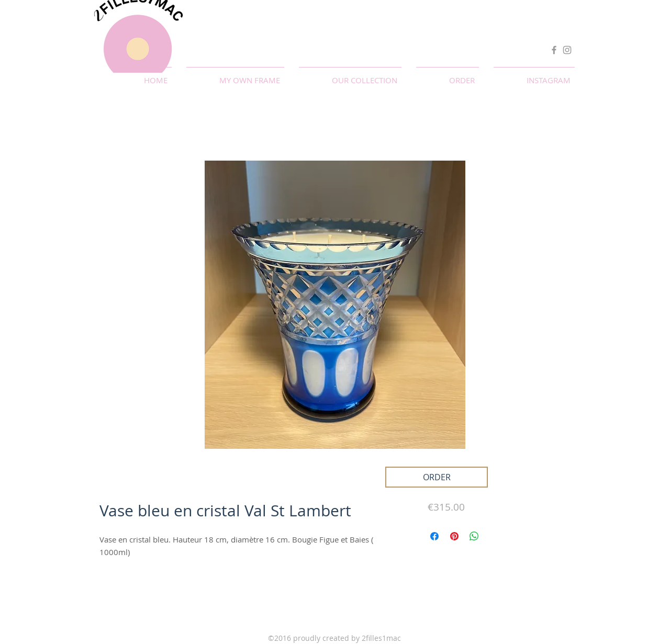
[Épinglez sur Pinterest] (454, 536)
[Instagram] (567, 50)
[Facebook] (554, 50)
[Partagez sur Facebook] (434, 536)
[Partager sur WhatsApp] (474, 536)
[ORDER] (437, 477)
